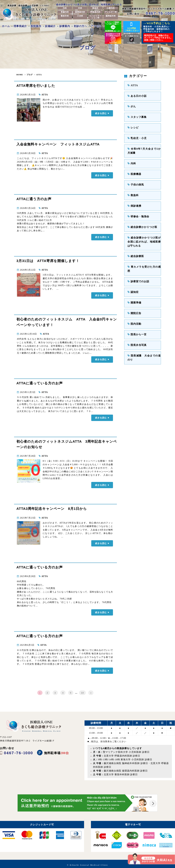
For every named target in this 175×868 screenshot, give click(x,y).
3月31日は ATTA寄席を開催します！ (48, 260)
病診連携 (134, 199)
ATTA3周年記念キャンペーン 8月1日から (52, 507)
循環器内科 (80, 12)
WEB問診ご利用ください (132, 27)
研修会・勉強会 (137, 209)
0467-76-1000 (160, 13)
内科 (65, 8)
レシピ (132, 125)
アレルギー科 (111, 12)
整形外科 (65, 16)
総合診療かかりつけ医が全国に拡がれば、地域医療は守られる (144, 233)
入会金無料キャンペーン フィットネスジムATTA (58, 144)
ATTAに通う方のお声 (34, 199)
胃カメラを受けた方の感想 (143, 256)
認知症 (132, 276)
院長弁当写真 (136, 326)
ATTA (39, 75)
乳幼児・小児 (136, 135)
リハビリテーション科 (95, 17)
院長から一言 (136, 316)
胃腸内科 (65, 12)
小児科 (80, 16)
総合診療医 (135, 246)
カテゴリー (136, 76)
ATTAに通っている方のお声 (40, 382)
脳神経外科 (111, 16)
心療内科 (111, 8)
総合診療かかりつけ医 (141, 219)
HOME (20, 75)
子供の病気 (135, 179)
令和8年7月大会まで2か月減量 (144, 147)
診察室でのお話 (137, 266)
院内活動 (134, 306)
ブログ (30, 75)
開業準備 (134, 286)
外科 (80, 8)
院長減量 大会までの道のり (144, 336)
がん (131, 105)
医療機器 (134, 169)
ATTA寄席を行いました (36, 86)
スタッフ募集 (136, 115)
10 (82, 690)
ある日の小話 (136, 95)
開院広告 (134, 296)
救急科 (95, 8)
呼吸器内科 (95, 12)
